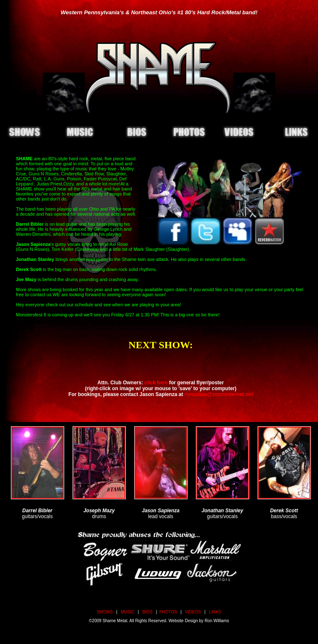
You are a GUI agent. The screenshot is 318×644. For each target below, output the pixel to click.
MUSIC (128, 612)
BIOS (147, 612)
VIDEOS (193, 612)
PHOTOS (168, 612)
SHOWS (105, 612)
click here (156, 383)
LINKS (215, 612)
